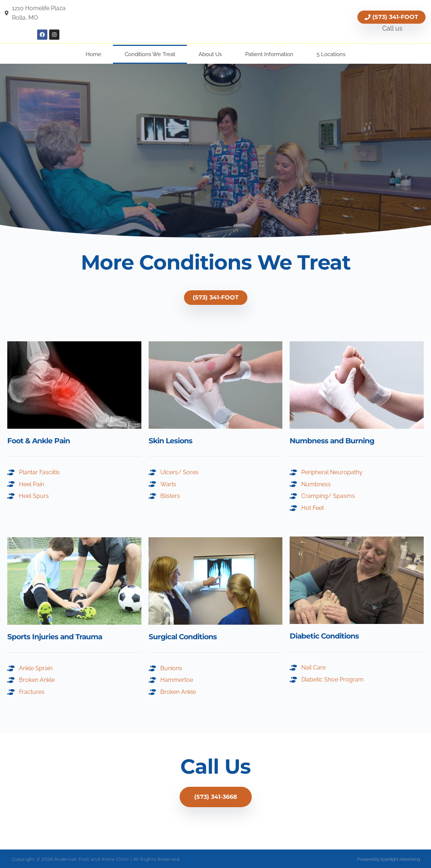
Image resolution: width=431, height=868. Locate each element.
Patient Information (269, 54)
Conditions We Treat (150, 54)
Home (93, 54)
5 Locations (331, 54)
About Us (210, 54)
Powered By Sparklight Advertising (388, 859)
